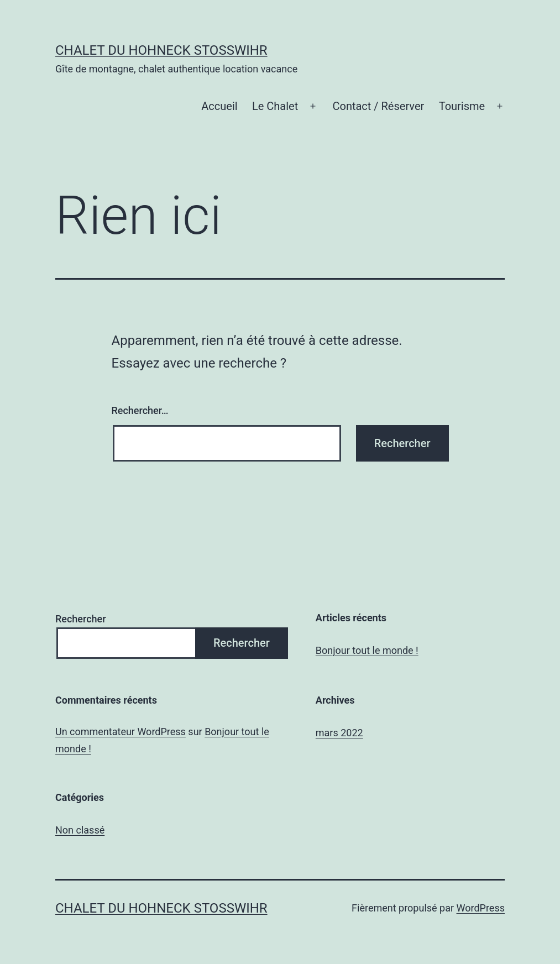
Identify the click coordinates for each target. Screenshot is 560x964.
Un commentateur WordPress (121, 732)
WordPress (481, 908)
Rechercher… (140, 410)
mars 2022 (339, 733)
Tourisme (462, 106)
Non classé (80, 830)
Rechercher (81, 619)
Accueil (219, 106)
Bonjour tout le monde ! (367, 650)
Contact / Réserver (378, 106)
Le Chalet (275, 106)
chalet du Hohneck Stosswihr (161, 50)
